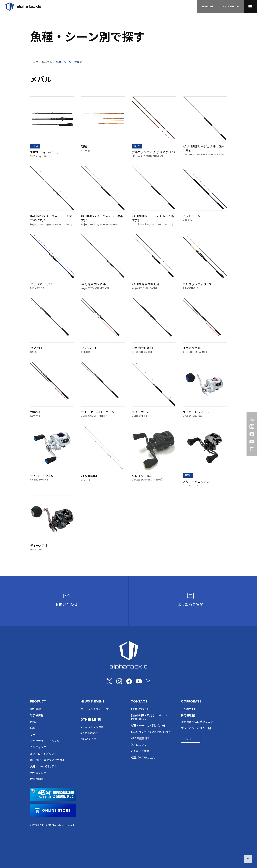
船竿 (33, 728)
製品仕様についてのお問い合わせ (151, 732)
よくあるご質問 (140, 751)
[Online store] (252, 449)
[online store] (53, 810)
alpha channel (89, 733)
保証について (139, 745)
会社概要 (186, 709)
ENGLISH (207, 6)
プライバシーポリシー (194, 728)
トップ (34, 62)
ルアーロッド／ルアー (43, 754)
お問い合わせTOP (141, 709)
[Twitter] (252, 419)
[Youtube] (252, 442)
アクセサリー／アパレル (45, 741)
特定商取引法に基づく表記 (197, 722)
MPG (33, 722)
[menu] (250, 7)
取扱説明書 (37, 779)
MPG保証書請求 (140, 738)
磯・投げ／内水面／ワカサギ (48, 760)
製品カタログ (38, 773)
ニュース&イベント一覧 (95, 709)
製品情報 (47, 62)
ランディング (38, 747)
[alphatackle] (128, 655)
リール (34, 734)
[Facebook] (252, 434)
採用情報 (186, 715)
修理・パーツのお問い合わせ (148, 725)
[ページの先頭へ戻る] (248, 859)
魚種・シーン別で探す (69, 62)
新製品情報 (37, 715)
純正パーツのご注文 (143, 757)
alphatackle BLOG (92, 727)
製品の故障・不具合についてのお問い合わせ (149, 717)
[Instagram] (252, 426)
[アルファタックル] (23, 7)
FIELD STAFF (89, 739)
